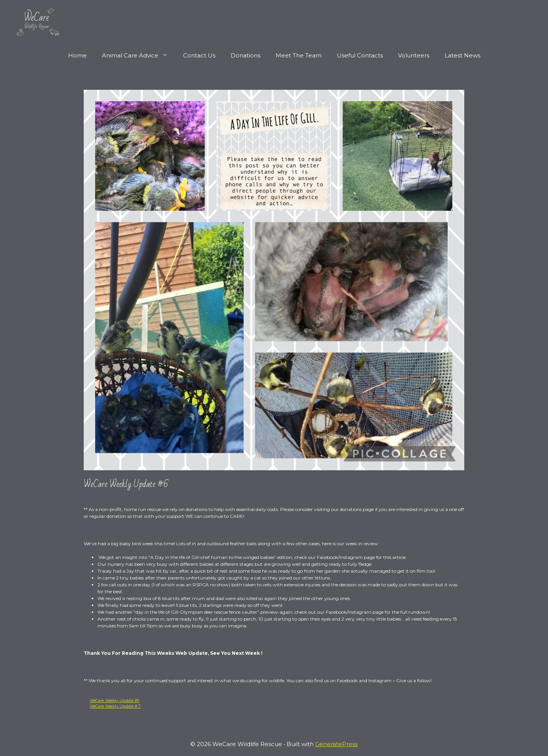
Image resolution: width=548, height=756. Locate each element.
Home (77, 55)
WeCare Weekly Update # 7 (115, 706)
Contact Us (199, 55)
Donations (245, 55)
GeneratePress (336, 744)
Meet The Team (299, 55)
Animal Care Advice (139, 56)
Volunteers (414, 55)
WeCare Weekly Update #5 (115, 701)
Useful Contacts (360, 55)
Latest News (462, 55)
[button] (167, 56)
